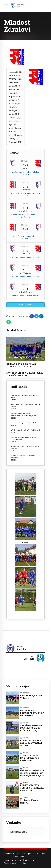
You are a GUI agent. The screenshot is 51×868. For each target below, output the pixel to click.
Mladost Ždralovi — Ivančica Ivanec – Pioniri (26, 195)
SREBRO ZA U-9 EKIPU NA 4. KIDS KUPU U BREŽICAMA (31, 758)
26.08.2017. (26, 246)
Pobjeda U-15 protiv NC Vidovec (24, 358)
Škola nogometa (29, 860)
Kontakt (18, 860)
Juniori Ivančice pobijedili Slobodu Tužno (25, 423)
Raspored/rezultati (11, 863)
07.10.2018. (26, 161)
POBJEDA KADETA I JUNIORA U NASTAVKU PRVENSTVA (32, 788)
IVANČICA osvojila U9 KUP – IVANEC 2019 (25, 430)
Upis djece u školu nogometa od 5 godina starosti (25, 405)
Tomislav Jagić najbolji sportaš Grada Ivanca (24, 396)
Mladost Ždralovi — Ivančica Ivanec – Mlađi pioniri (26, 216)
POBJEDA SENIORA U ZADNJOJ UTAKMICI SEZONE (31, 743)
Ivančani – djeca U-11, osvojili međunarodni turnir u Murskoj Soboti (24, 415)
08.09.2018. (26, 182)
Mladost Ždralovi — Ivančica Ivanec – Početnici (26, 237)
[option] (26, 57)
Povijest (24, 863)
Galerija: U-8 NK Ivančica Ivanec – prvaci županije (25, 447)
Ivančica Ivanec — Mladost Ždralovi (26, 258)
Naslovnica (8, 860)
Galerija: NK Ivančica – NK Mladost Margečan (23, 457)
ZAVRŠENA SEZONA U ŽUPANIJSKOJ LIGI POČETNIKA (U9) (25, 374)
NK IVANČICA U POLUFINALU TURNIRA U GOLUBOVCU (21, 365)
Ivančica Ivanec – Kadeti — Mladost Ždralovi (26, 173)
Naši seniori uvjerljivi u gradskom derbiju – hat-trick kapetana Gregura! (32, 773)
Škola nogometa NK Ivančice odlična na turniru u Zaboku (24, 438)
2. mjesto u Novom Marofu (29, 802)
